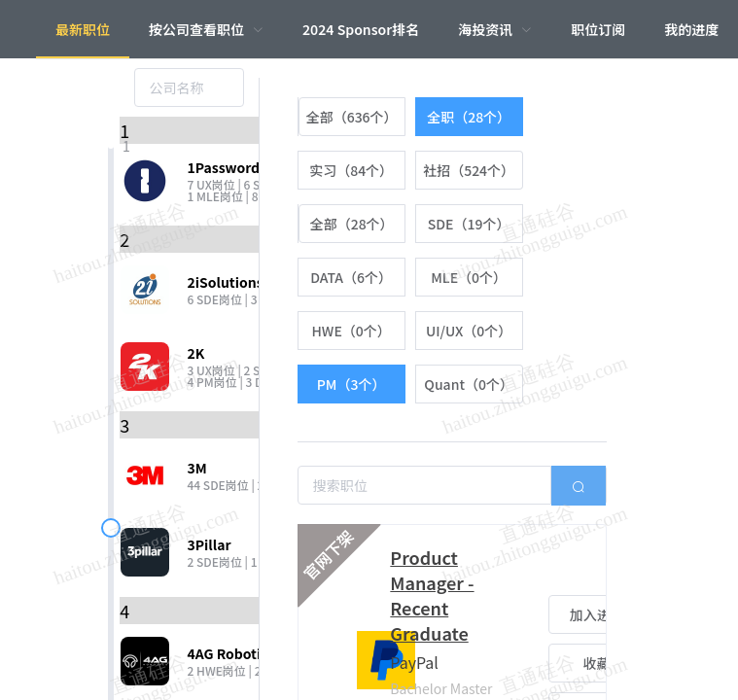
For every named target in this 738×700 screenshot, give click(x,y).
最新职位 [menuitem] (83, 29)
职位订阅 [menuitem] (598, 29)
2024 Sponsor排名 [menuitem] (361, 29)
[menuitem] (206, 29)
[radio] (351, 117)
